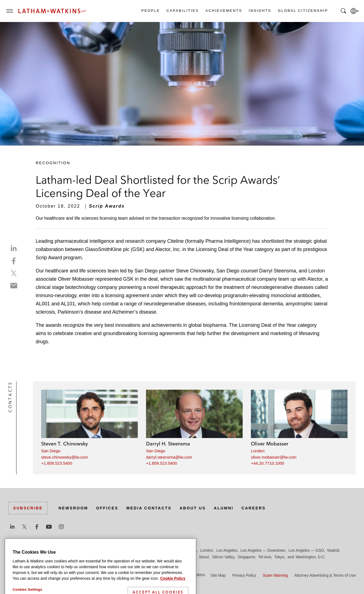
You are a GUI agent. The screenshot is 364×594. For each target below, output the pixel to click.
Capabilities (183, 11)
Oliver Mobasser (270, 444)
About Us (193, 508)
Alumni (224, 508)
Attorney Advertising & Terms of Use (325, 575)
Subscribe (28, 508)
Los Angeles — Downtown (263, 550)
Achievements (223, 11)
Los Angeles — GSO (306, 550)
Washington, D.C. (311, 557)
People (150, 11)
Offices (107, 508)
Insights (260, 11)
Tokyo (279, 557)
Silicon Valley (223, 557)
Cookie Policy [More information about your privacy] (173, 590)
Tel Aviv (265, 557)
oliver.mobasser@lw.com (274, 457)
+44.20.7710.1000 (268, 463)
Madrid (333, 550)
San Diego (51, 451)
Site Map (218, 575)
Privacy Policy (244, 575)
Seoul (204, 557)
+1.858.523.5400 (57, 463)
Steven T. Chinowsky (65, 444)
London (258, 451)
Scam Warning (275, 575)
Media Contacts (149, 508)
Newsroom (73, 508)
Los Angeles (227, 550)
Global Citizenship (303, 11)
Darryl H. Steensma (168, 444)
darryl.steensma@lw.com (169, 457)
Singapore (246, 557)
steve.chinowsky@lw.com (65, 457)
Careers (254, 508)
